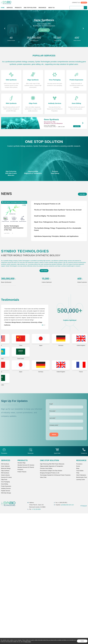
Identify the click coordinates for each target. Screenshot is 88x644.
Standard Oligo (21, 463)
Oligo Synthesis (5, 471)
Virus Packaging (5, 482)
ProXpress (20, 470)
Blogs (78, 468)
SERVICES (10, 8)
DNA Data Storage (6, 493)
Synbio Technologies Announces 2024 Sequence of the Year (14, 228)
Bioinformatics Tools (82, 477)
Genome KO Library (6, 477)
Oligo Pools (4, 480)
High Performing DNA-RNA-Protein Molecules (52, 464)
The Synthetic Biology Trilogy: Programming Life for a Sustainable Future (58, 229)
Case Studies (80, 471)
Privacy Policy (28, 642)
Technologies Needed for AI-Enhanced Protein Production (55, 475)
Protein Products (22, 472)
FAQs (78, 473)
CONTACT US (76, 3)
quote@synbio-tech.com (67, 505)
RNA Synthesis (5, 473)
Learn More (44, 30)
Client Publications (81, 475)
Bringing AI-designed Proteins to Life (47, 204)
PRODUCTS (18, 8)
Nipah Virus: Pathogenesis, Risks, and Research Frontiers (55, 222)
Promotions (79, 464)
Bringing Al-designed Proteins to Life (50, 473)
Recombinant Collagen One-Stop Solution (51, 471)
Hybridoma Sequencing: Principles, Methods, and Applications (56, 236)
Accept (82, 641)
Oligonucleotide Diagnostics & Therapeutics (52, 466)
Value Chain (43, 477)
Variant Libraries (5, 475)
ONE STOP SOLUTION (30, 8)
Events (78, 466)
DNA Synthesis (5, 464)
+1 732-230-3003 (36, 509)
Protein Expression (6, 486)
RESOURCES (42, 8)
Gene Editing (5, 484)
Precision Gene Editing (46, 468)
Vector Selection (5, 466)
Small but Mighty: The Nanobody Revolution (50, 216)
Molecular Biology (6, 468)
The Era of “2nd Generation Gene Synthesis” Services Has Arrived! (58, 210)
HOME (3, 8)
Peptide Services (6, 491)
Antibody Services (6, 488)
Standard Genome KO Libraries (26, 465)
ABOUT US (51, 8)
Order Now (84, 3)
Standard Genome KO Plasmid (26, 467)
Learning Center (81, 480)
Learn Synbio (44, 271)
